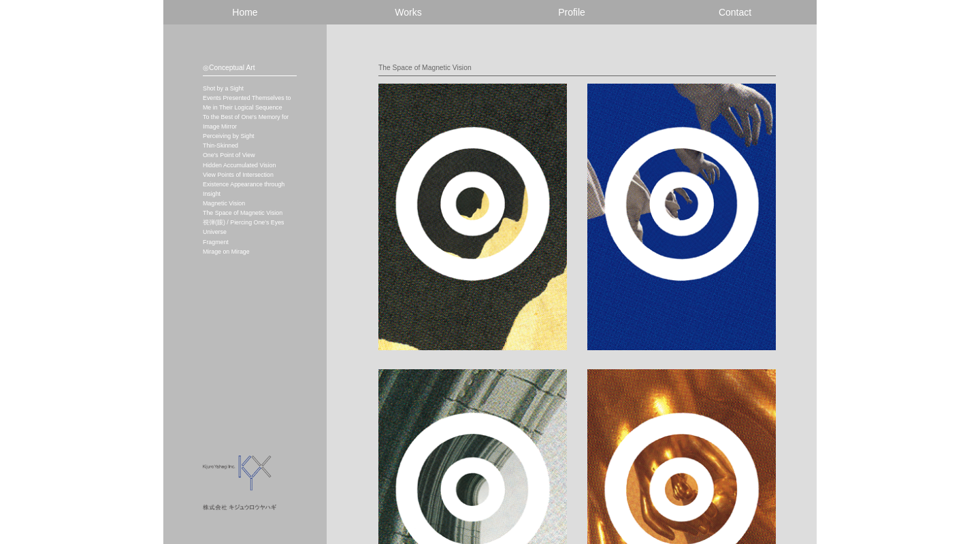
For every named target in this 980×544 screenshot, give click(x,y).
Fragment (216, 242)
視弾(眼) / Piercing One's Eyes (243, 222)
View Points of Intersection (238, 175)
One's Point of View (229, 155)
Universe (215, 232)
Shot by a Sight (223, 88)
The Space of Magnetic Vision (243, 213)
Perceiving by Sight (229, 136)
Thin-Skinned (220, 146)
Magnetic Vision (224, 203)
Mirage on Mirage (226, 252)
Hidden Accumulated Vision (239, 165)
